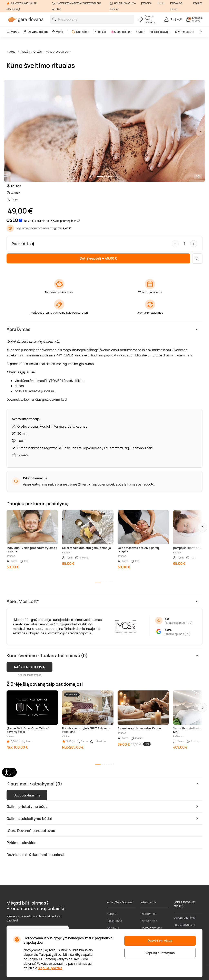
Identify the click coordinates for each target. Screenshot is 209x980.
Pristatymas (148, 914)
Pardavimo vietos (176, 6)
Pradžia (25, 51)
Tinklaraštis (114, 921)
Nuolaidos (80, 32)
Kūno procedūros (57, 51)
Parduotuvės (149, 921)
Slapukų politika (50, 968)
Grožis (38, 51)
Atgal (13, 51)
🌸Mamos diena (121, 32)
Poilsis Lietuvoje (160, 32)
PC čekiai (100, 32)
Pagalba (198, 3)
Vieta (58, 32)
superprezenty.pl (185, 918)
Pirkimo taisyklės (151, 928)
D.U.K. (161, 3)
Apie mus (113, 928)
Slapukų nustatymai (160, 953)
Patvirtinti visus (160, 941)
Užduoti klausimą (27, 795)
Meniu (13, 32)
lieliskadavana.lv (184, 925)
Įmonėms (146, 3)
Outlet (141, 32)
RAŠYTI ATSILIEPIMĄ (29, 667)
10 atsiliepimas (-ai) (178, 623)
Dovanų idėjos (36, 32)
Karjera (112, 914)
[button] (202, 527)
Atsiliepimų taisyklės (29, 675)
